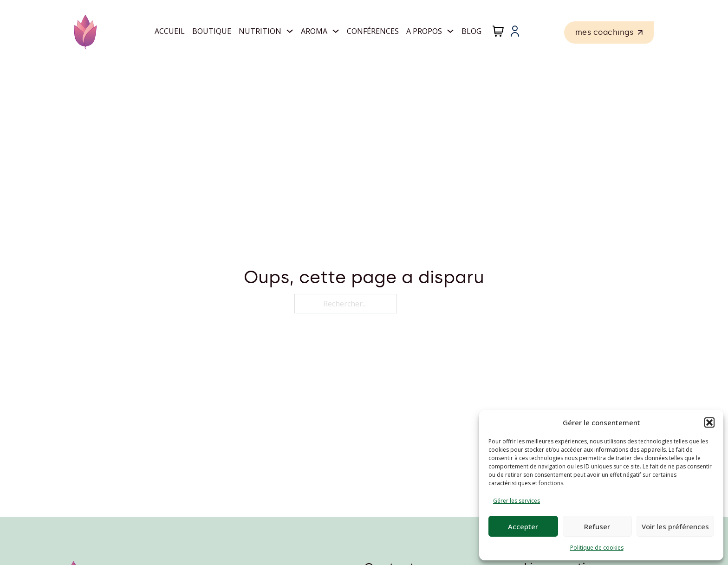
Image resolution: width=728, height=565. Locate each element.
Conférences (373, 31)
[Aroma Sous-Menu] (336, 31)
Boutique (212, 31)
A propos (424, 31)
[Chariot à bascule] (498, 31)
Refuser (597, 526)
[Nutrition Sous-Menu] (290, 31)
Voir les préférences (675, 526)
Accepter (523, 526)
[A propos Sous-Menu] (450, 31)
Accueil (170, 31)
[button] (709, 422)
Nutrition (260, 31)
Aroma (314, 31)
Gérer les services (517, 501)
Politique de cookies (597, 548)
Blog (471, 31)
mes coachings (609, 32)
